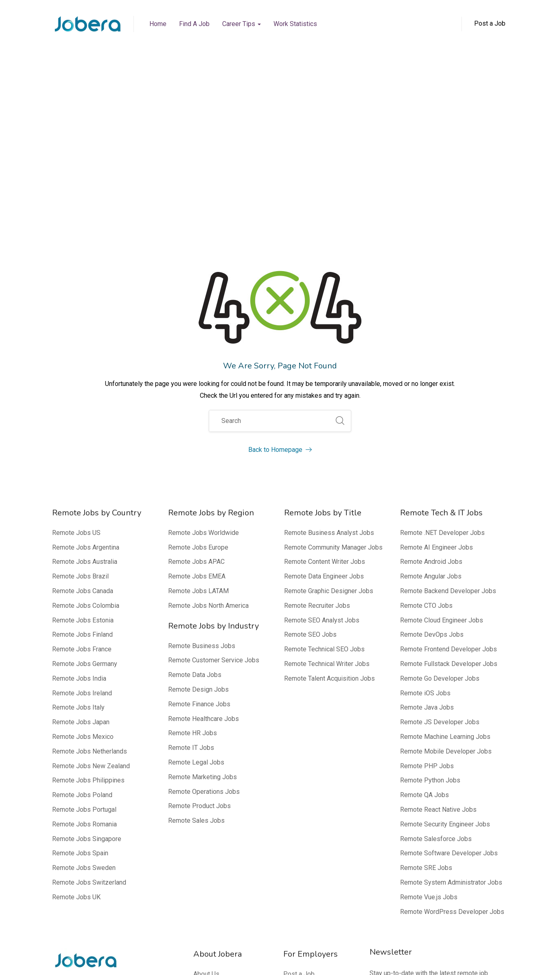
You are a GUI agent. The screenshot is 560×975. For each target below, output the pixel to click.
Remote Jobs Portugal (84, 656)
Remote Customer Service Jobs (214, 507)
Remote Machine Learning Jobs (445, 584)
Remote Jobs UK (76, 744)
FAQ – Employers (308, 850)
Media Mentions (217, 836)
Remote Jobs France (82, 496)
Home (158, 24)
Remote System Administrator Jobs (451, 729)
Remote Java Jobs (427, 554)
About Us (206, 821)
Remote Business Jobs (202, 493)
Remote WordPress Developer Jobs (452, 759)
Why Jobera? (302, 836)
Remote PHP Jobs (427, 613)
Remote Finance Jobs (199, 551)
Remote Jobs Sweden (84, 715)
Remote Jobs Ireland (82, 540)
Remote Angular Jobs (431, 423)
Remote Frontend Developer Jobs (448, 496)
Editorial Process (218, 850)
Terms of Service (481, 959)
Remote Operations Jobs (204, 639)
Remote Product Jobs (199, 653)
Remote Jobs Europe (198, 394)
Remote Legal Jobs (196, 609)
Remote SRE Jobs (426, 715)
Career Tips (242, 24)
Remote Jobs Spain (80, 700)
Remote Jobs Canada (83, 438)
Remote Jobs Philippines (88, 627)
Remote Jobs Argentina (86, 394)
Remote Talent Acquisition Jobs (329, 525)
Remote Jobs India (79, 525)
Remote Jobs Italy (78, 554)
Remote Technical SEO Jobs (324, 496)
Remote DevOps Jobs (432, 481)
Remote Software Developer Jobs (449, 700)
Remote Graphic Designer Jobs (329, 438)
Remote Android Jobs (431, 409)
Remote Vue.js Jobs (429, 744)
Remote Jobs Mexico (83, 584)
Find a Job (194, 24)
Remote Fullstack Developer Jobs (449, 511)
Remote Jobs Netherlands (90, 598)
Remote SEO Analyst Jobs (322, 467)
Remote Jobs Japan (81, 569)
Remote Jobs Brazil (80, 423)
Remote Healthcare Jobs (203, 566)
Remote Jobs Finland (82, 481)
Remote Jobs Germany (85, 511)
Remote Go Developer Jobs (440, 525)
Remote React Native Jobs (438, 656)
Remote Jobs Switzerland (89, 729)
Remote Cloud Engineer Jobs (442, 467)
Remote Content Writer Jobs (325, 409)
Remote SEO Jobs (310, 481)
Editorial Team (213, 865)
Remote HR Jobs (192, 580)
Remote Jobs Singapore (87, 686)
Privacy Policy (429, 959)
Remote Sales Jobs (196, 667)
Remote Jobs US (76, 380)
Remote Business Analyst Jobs (329, 380)
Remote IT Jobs (191, 595)
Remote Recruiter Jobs (317, 452)
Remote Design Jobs (198, 536)
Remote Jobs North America (208, 452)
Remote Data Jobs (195, 522)
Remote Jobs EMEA (197, 423)
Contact (204, 894)
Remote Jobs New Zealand (91, 613)
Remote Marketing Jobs (202, 624)
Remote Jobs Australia (85, 409)
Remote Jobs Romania (84, 671)
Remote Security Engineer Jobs (445, 671)
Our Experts (210, 880)
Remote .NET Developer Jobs (442, 380)
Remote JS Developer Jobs (440, 569)
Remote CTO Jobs (426, 452)
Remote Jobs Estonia (83, 467)
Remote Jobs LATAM (198, 438)
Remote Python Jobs (430, 627)
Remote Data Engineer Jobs (324, 423)
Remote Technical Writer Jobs (327, 511)
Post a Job (299, 821)
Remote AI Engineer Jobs (436, 394)
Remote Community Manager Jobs (333, 394)
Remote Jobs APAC (196, 409)
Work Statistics (295, 24)
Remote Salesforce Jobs (436, 686)
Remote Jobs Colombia (86, 452)
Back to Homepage (280, 297)
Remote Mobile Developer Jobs (446, 598)
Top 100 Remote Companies (307, 871)
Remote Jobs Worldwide (203, 380)
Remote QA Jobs (424, 642)
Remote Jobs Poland (82, 642)
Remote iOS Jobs (425, 540)
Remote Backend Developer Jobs (448, 438)
